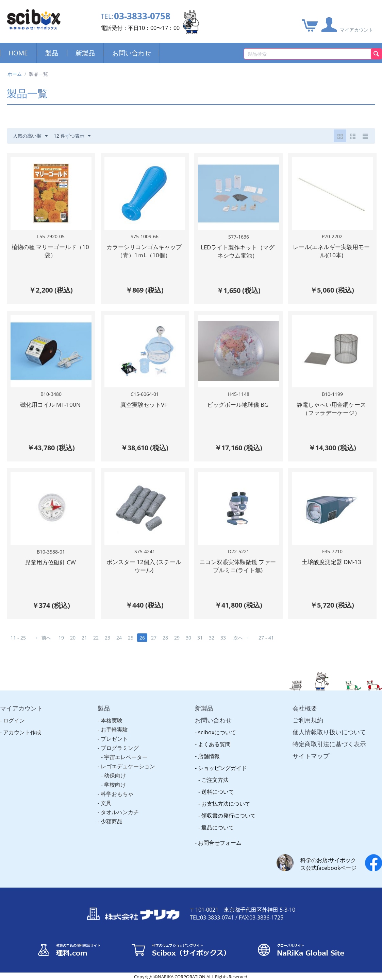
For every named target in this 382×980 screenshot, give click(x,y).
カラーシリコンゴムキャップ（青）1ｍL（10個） (144, 251)
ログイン (14, 720)
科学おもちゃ (117, 794)
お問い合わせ (132, 53)
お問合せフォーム (220, 843)
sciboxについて (217, 732)
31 (200, 638)
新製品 (85, 53)
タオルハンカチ (120, 812)
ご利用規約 (308, 720)
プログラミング (120, 748)
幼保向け (115, 775)
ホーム (15, 74)
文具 (106, 803)
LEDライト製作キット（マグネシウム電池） (238, 251)
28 (165, 638)
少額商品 (112, 821)
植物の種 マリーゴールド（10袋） (50, 251)
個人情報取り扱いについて (329, 732)
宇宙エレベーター (126, 757)
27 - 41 (266, 638)
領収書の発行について (229, 816)
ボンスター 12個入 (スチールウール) (144, 566)
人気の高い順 (30, 136)
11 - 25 (18, 638)
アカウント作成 (22, 732)
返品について (218, 827)
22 (96, 638)
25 (131, 638)
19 (61, 638)
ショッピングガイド (222, 768)
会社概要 (305, 708)
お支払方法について (226, 804)
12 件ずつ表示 (72, 136)
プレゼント (114, 739)
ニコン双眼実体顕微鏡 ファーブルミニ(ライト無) (238, 566)
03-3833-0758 (142, 16)
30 (188, 638)
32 (212, 638)
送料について (218, 792)
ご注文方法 (215, 780)
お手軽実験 (114, 730)
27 (154, 638)
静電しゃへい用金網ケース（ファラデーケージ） (331, 409)
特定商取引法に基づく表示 (329, 744)
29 (177, 638)
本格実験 (112, 720)
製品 (52, 53)
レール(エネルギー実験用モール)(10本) (331, 251)
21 (84, 638)
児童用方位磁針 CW (50, 562)
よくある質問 (214, 744)
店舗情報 (209, 756)
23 (107, 638)
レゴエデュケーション (128, 766)
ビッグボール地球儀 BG (238, 405)
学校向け (115, 785)
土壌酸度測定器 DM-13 (331, 562)
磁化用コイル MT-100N (50, 405)
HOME (18, 53)
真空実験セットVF (144, 405)
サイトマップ (311, 756)
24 (119, 638)
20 (73, 638)
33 (223, 638)
